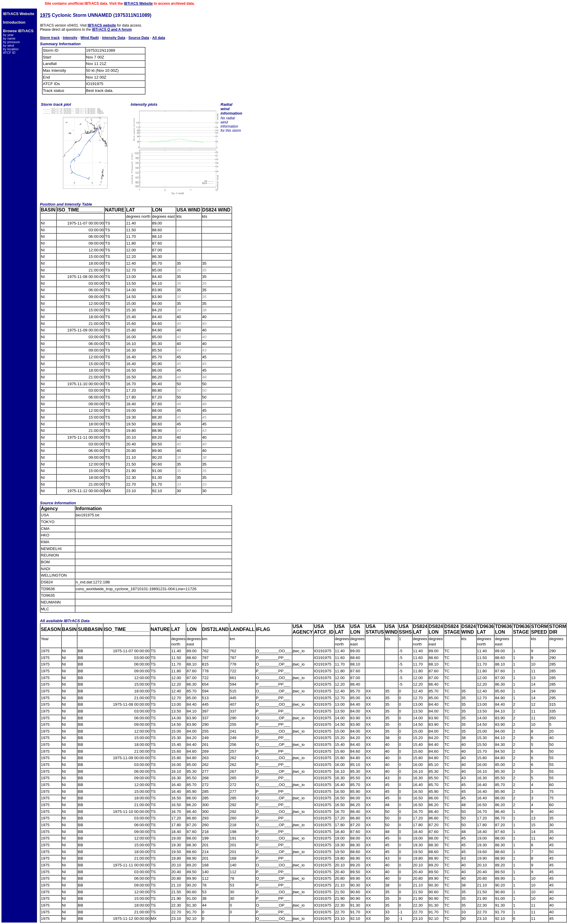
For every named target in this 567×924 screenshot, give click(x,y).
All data (159, 38)
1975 (45, 15)
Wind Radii (90, 38)
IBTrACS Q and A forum (112, 30)
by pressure (11, 42)
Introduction (14, 22)
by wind (8, 45)
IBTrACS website (102, 25)
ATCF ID (9, 53)
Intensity (70, 38)
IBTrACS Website (138, 4)
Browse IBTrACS (18, 31)
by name (9, 38)
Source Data (139, 38)
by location (11, 49)
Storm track (50, 38)
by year (8, 35)
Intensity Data (114, 38)
